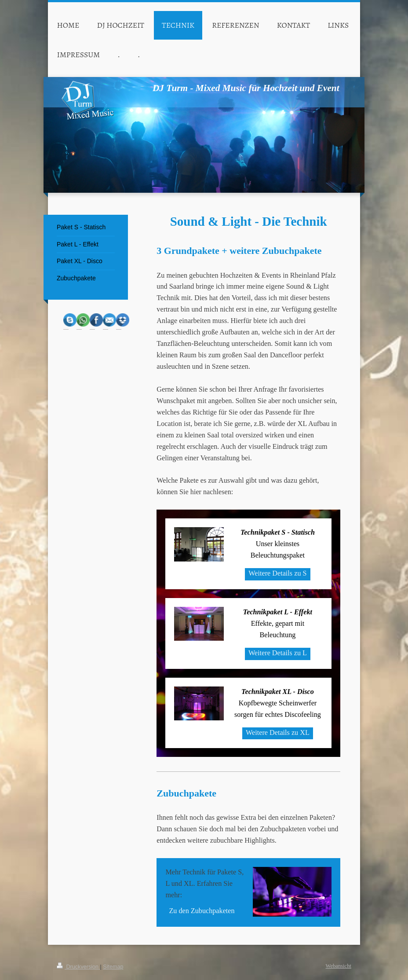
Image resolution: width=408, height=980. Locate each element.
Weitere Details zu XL (278, 733)
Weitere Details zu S (277, 573)
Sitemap (113, 967)
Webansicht (339, 966)
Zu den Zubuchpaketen (202, 911)
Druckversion (78, 967)
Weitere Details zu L (278, 653)
